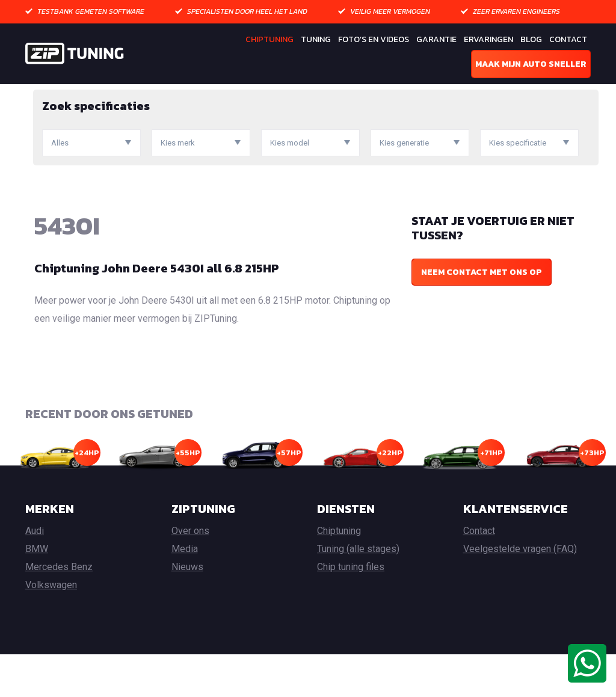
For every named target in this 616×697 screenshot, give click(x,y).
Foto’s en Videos (374, 39)
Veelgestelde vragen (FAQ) (520, 591)
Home (37, 93)
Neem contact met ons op (482, 314)
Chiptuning (269, 39)
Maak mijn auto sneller (531, 64)
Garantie (436, 39)
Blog (531, 39)
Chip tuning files (351, 609)
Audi (35, 573)
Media (185, 591)
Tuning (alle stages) (358, 591)
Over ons (190, 573)
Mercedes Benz (59, 609)
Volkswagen (51, 628)
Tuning (316, 39)
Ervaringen (488, 39)
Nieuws (187, 609)
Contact (568, 39)
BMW (37, 591)
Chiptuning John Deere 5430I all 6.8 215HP (157, 310)
